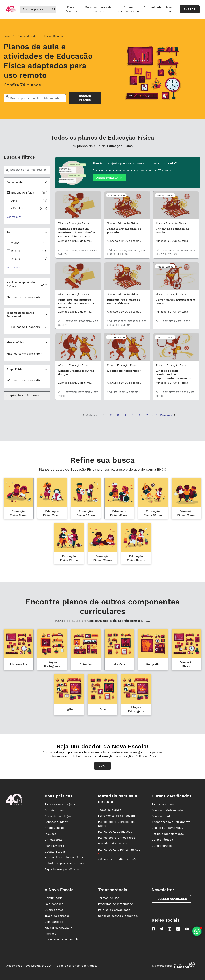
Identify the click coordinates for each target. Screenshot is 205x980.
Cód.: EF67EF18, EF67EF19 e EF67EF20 (78, 252)
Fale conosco (54, 904)
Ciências (17, 208)
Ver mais (14, 217)
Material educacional (113, 843)
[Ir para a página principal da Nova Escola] (11, 11)
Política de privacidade (114, 910)
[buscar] (54, 9)
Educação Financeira (26, 327)
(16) (45, 251)
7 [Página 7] (147, 415)
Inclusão (51, 834)
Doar (102, 766)
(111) (45, 193)
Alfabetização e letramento (171, 822)
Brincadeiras (53, 840)
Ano (9, 232)
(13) (45, 243)
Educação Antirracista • (168, 810)
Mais (169, 9)
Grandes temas (55, 810)
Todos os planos (110, 810)
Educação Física (23, 193)
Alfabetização (54, 828)
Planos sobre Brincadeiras (117, 838)
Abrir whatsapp (109, 178)
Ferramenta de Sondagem (116, 816)
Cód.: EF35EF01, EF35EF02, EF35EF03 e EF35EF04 (127, 323)
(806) (44, 208)
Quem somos (54, 910)
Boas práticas (71, 9)
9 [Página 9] (157, 415)
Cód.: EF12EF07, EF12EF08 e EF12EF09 (176, 394)
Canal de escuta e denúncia (118, 916)
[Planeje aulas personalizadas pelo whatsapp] (197, 931)
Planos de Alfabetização (115, 832)
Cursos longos (162, 846)
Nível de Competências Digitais (25, 284)
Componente (15, 182)
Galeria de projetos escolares (65, 863)
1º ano (15, 243)
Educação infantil (57, 822)
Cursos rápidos (162, 840)
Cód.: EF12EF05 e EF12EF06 (173, 321)
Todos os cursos (163, 804)
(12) (45, 259)
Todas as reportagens (60, 804)
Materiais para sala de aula (98, 9)
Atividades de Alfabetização (118, 859)
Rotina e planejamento (168, 834)
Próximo (168, 415)
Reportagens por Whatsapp (64, 869)
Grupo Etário (15, 369)
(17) (45, 201)
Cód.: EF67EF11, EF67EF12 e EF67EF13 (78, 394)
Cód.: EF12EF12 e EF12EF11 (123, 392)
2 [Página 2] (111, 415)
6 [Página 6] (140, 415)
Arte (14, 201)
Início (7, 36)
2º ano (16, 251)
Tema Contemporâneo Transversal (20, 315)
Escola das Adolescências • (64, 857)
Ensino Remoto (53, 36)
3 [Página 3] (118, 415)
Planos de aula (27, 36)
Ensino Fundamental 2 (168, 828)
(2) (45, 327)
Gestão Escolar (55, 852)
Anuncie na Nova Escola (62, 939)
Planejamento (54, 846)
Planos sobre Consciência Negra (116, 824)
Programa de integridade (115, 904)
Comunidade (153, 7)
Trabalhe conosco (57, 916)
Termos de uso (109, 898)
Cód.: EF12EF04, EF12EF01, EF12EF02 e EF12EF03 (127, 252)
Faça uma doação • (58, 928)
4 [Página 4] (125, 415)
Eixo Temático (15, 342)
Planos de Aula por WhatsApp (119, 852)
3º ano (16, 259)
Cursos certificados (128, 9)
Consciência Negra (58, 816)
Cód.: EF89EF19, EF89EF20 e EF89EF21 (78, 323)
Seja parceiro (54, 922)
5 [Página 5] (132, 415)
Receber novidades (171, 899)
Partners (51, 934)
